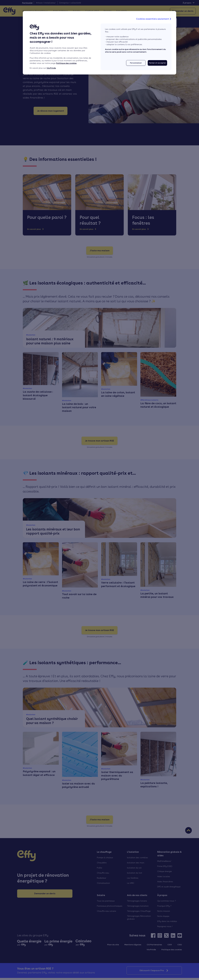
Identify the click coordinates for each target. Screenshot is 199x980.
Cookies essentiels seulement (154, 19)
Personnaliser (136, 63)
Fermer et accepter (157, 63)
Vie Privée (51, 68)
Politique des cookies (66, 63)
